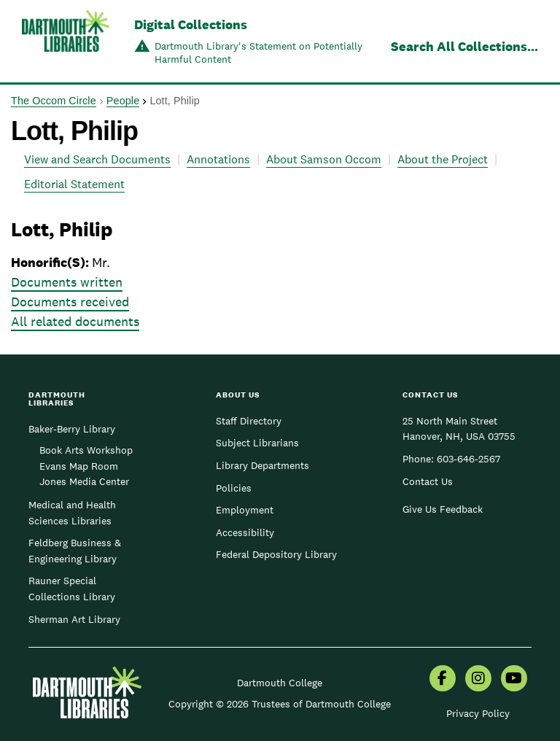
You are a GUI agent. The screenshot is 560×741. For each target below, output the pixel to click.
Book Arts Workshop (86, 450)
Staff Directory (249, 421)
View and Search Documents (97, 159)
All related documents (75, 321)
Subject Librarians (257, 443)
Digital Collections (191, 24)
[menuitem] (443, 680)
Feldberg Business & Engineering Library (75, 551)
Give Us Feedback (443, 509)
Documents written (67, 282)
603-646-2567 (468, 459)
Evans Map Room (79, 466)
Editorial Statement (74, 184)
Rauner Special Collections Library (72, 589)
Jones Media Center (84, 481)
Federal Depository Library (276, 554)
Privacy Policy (478, 713)
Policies (234, 488)
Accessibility (245, 532)
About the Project (443, 159)
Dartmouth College (280, 683)
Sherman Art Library (74, 619)
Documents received (70, 302)
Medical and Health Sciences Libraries (72, 513)
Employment (245, 510)
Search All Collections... (464, 46)
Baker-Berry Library (72, 429)
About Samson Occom (324, 159)
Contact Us (428, 481)
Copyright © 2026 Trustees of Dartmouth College (280, 704)
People (123, 101)
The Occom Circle (54, 101)
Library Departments (262, 465)
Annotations (218, 159)
